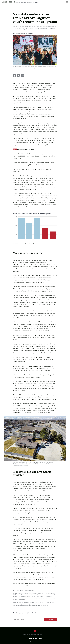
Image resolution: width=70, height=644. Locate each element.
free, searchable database (32, 542)
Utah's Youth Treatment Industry (21, 10)
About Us (40, 634)
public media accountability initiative (41, 602)
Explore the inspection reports (26, 149)
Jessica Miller (30, 33)
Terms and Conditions (43, 641)
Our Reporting (26, 634)
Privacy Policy (52, 641)
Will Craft (23, 33)
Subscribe (51, 620)
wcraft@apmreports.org (28, 590)
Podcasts (34, 634)
